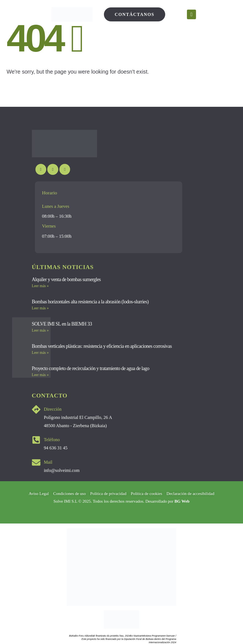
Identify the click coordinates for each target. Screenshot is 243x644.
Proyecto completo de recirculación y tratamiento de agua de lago (91, 368)
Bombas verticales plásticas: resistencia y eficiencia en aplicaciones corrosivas (102, 346)
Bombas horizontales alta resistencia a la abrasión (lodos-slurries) (90, 302)
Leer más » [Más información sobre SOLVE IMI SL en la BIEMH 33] (40, 330)
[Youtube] (41, 169)
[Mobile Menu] (191, 14)
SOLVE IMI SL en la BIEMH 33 (62, 324)
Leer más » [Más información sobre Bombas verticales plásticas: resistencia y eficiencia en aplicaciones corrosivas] (40, 353)
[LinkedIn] (65, 169)
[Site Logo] (72, 14)
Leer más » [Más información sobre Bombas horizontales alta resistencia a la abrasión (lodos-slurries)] (40, 308)
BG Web (182, 501)
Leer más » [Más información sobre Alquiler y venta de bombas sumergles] (40, 286)
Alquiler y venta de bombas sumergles (66, 279)
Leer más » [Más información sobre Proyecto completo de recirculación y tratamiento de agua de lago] (40, 375)
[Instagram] (53, 169)
